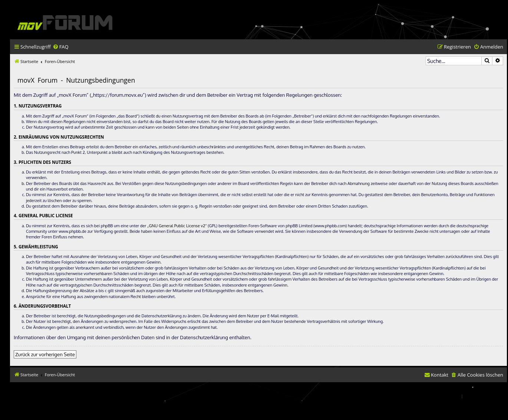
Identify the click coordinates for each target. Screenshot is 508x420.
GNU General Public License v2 (177, 226)
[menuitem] (61, 47)
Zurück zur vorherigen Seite (45, 354)
